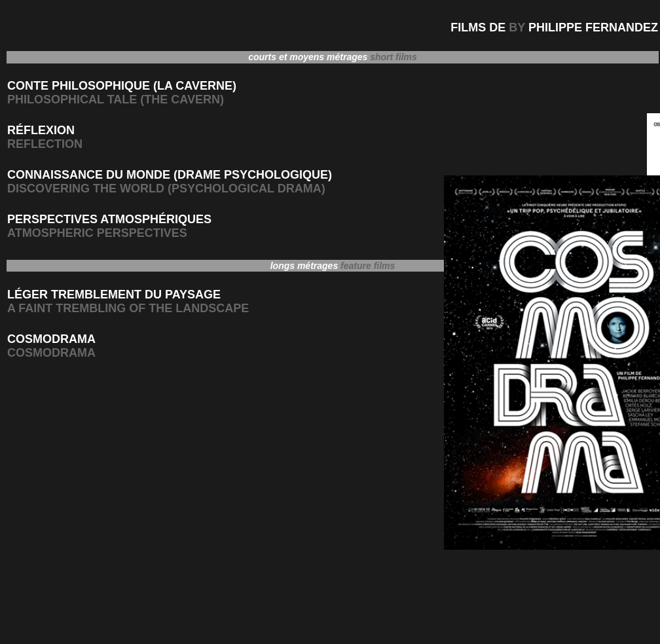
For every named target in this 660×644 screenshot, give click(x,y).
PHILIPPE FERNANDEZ (593, 27)
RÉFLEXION (41, 130)
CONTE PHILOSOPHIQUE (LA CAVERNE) (122, 86)
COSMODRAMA (51, 339)
